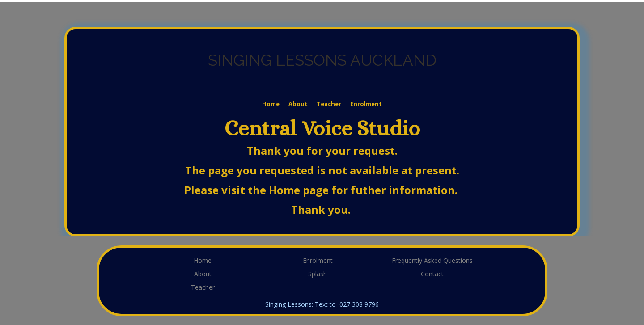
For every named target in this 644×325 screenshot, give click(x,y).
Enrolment (366, 104)
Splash (318, 274)
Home (271, 104)
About (298, 104)
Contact (432, 274)
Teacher (329, 104)
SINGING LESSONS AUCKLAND (322, 60)
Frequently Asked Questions (432, 260)
